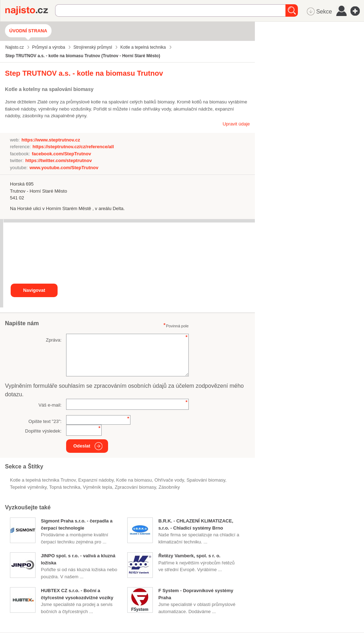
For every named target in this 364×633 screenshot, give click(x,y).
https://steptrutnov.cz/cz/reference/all (73, 147)
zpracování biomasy (135, 487)
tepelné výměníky (28, 487)
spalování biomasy (206, 480)
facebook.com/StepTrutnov (61, 154)
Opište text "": (45, 421)
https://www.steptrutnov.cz (51, 140)
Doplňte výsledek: (44, 431)
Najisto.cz (30, 11)
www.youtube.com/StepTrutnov (64, 168)
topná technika (65, 487)
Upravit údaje (236, 124)
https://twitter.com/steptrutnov (58, 160)
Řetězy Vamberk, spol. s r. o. (189, 556)
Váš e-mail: (50, 405)
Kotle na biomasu (134, 480)
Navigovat (34, 290)
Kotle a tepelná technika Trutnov (43, 480)
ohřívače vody (169, 480)
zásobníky (169, 487)
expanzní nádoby (96, 480)
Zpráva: (54, 340)
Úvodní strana (28, 31)
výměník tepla (97, 487)
